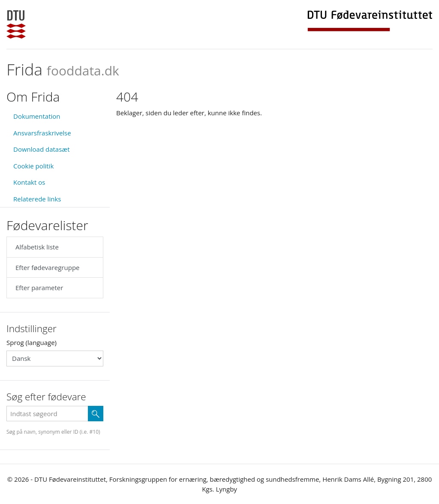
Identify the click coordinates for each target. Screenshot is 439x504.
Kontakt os (29, 182)
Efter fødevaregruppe (47, 267)
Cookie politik (33, 166)
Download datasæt (42, 149)
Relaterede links (37, 199)
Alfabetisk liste (37, 247)
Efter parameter (39, 288)
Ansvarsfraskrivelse (42, 133)
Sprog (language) (32, 342)
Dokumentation (37, 116)
